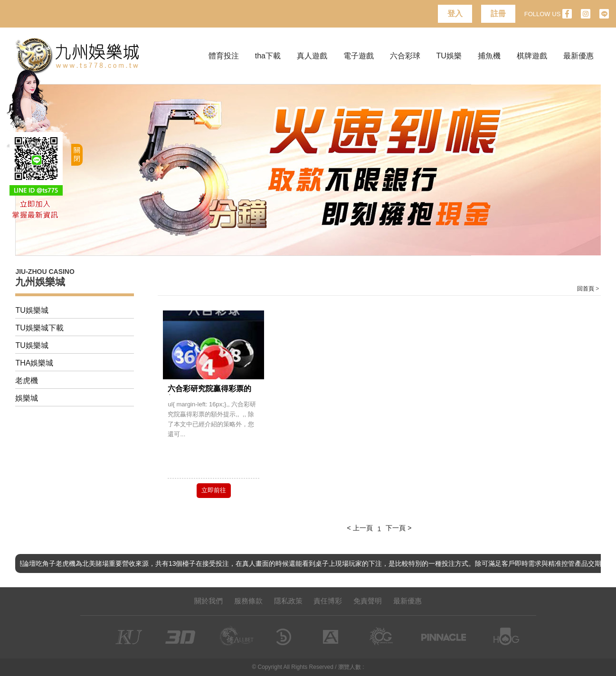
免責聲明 (368, 601)
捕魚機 (489, 56)
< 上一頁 (360, 528)
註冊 (498, 14)
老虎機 (27, 380)
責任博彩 (328, 601)
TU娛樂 (449, 56)
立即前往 (214, 490)
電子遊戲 (359, 56)
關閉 (77, 154)
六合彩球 (405, 56)
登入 (455, 14)
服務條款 (248, 601)
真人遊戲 (312, 56)
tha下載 (268, 56)
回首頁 (586, 289)
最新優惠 (578, 56)
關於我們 (208, 601)
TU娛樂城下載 (39, 328)
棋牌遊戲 (532, 56)
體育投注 (224, 56)
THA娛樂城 (34, 363)
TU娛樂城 (32, 310)
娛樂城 (27, 398)
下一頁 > (398, 528)
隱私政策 (288, 601)
